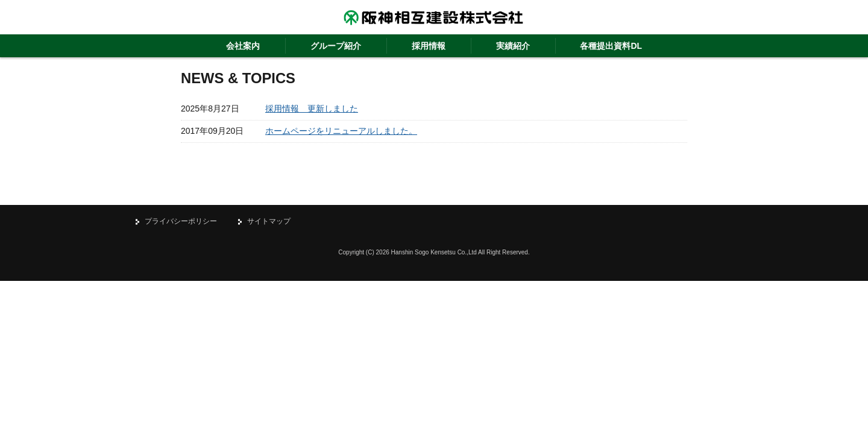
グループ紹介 (336, 46)
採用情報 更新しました (312, 108)
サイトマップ (269, 221)
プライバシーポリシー (181, 221)
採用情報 (429, 46)
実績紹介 (513, 46)
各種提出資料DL (611, 46)
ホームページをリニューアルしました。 (341, 131)
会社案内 (243, 46)
